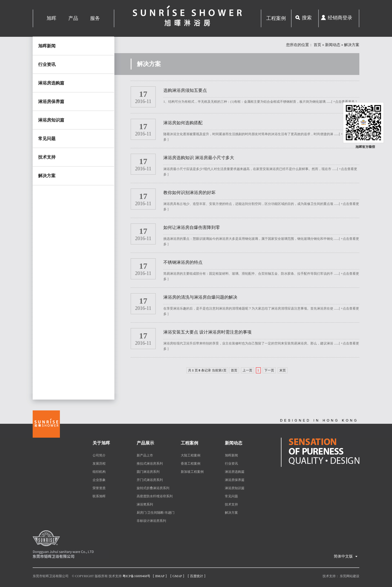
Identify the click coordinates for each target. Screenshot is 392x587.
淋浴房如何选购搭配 (183, 123)
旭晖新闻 (47, 46)
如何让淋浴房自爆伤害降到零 (192, 227)
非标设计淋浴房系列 (151, 521)
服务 (95, 18)
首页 (317, 45)
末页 (283, 370)
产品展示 (145, 443)
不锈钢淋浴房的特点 (183, 262)
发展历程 (99, 464)
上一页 (247, 370)
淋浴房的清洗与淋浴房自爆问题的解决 (200, 297)
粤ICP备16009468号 (137, 576)
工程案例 (276, 18)
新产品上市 (145, 455)
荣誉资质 (99, 488)
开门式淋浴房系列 (150, 480)
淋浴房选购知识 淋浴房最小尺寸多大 (199, 158)
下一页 (269, 370)
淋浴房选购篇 (51, 83)
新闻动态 (333, 45)
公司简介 (99, 455)
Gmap (177, 576)
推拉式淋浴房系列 (150, 464)
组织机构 (99, 472)
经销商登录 (340, 18)
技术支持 (47, 157)
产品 (73, 18)
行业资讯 (47, 64)
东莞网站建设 (350, 576)
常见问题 (47, 139)
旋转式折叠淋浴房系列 (153, 488)
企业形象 (99, 480)
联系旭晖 (99, 496)
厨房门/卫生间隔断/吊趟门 (156, 513)
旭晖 (51, 18)
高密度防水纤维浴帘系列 (155, 496)
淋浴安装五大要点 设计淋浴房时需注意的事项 (207, 332)
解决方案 (47, 176)
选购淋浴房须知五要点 (185, 90)
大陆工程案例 (191, 455)
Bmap (160, 576)
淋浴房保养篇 (51, 102)
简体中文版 (346, 555)
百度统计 (197, 576)
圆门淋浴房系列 (148, 472)
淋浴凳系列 (145, 504)
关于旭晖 (101, 443)
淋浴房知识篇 (51, 120)
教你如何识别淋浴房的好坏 (189, 193)
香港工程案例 (191, 464)
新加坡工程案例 (192, 472)
